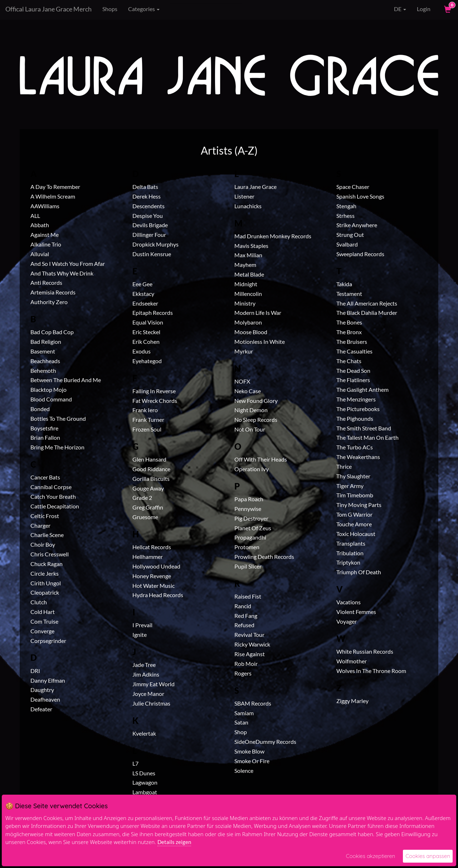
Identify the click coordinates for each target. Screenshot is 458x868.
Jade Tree (144, 665)
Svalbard (347, 244)
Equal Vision (148, 322)
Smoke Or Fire (252, 761)
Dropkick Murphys (155, 244)
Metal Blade (249, 274)
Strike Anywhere (357, 225)
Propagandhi (250, 537)
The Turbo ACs (355, 447)
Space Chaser (353, 187)
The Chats (349, 361)
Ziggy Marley (352, 701)
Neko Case (248, 391)
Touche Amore (354, 524)
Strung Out (350, 235)
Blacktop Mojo (48, 389)
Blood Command (51, 399)
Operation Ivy (252, 469)
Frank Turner (148, 420)
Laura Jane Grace (255, 187)
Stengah (346, 206)
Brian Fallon (45, 437)
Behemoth (43, 370)
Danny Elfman (48, 680)
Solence (244, 771)
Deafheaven (45, 699)
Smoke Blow (249, 751)
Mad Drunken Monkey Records (273, 236)
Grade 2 (142, 498)
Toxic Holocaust (356, 534)
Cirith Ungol (46, 583)
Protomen (247, 547)
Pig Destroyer (251, 518)
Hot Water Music (154, 586)
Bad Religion (46, 342)
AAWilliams (45, 206)
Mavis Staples (251, 246)
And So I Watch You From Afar (68, 264)
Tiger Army (350, 486)
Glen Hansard (149, 459)
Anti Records (46, 282)
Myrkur (244, 351)
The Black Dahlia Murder (367, 313)
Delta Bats (145, 187)
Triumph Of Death (359, 572)
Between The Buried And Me (66, 380)
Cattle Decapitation (55, 506)
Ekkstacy (143, 294)
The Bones (349, 322)
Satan (241, 722)
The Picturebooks (358, 409)
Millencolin (248, 294)
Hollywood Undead (156, 566)
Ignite (140, 635)
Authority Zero (49, 302)
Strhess (345, 216)
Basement (43, 351)
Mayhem (245, 265)
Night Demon (251, 410)
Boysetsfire (44, 428)
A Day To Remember (55, 187)
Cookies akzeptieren (371, 856)
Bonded (40, 409)
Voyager (347, 621)
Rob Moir (246, 664)
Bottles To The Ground (58, 418)
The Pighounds (355, 418)
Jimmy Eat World (154, 684)
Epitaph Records (153, 313)
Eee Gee (142, 284)
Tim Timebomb (355, 495)
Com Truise (44, 621)
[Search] (206, 9)
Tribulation (350, 553)
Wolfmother (352, 661)
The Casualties (354, 351)
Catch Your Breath (53, 496)
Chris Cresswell (50, 554)
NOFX (242, 381)
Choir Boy (43, 544)
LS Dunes (144, 773)
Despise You (148, 216)
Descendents (148, 206)
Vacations (349, 602)
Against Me (45, 235)
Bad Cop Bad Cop (52, 332)
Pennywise (248, 509)
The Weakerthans (358, 457)
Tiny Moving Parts (359, 505)
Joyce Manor (148, 694)
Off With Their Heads (261, 459)
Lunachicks (248, 206)
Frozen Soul (147, 429)
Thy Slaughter (353, 476)
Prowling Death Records (264, 557)
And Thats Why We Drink (62, 273)
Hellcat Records (152, 547)
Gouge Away (148, 488)
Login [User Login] (424, 9)
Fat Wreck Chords (155, 401)
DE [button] (395, 9)
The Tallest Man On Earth (367, 437)
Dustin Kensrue (152, 254)
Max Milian (248, 255)
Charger (40, 525)
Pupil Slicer (248, 566)
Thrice (344, 466)
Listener (244, 196)
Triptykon (348, 562)
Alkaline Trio (46, 244)
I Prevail (142, 625)
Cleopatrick (45, 592)
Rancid (243, 606)
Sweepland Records (360, 254)
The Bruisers (352, 342)
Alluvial (40, 254)
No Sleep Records (256, 420)
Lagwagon (145, 782)
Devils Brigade (150, 225)
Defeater (41, 709)
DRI (35, 671)
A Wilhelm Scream (53, 196)
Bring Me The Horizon (57, 447)
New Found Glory (256, 401)
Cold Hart (43, 612)
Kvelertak (144, 733)
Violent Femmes (356, 612)
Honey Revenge (152, 576)
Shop (241, 732)
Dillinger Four (149, 235)
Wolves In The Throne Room (371, 671)
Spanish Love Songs (360, 196)
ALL (35, 216)
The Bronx (349, 332)
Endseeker (145, 303)
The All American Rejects (367, 303)
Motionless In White (260, 342)
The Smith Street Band (364, 428)
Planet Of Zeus (253, 528)
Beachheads (45, 361)
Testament (349, 294)
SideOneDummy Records (265, 742)
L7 (135, 763)
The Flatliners (353, 380)
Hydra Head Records (158, 595)
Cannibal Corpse (51, 487)
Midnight (246, 284)
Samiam (244, 713)
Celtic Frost (45, 516)
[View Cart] (447, 9)
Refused (244, 625)
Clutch (39, 602)
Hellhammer (148, 557)
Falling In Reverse (154, 391)
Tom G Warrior (354, 514)
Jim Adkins (146, 674)
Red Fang (246, 616)
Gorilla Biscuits (151, 479)
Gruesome (145, 517)
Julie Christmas (151, 703)
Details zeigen (174, 842)
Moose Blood (251, 332)
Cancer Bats (45, 477)
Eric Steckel (146, 332)
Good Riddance (151, 469)
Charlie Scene (47, 535)
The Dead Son (353, 370)
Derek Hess (147, 196)
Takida (344, 284)
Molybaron (248, 322)
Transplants (351, 543)
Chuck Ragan (47, 564)
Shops (110, 9)
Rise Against (250, 654)
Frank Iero (145, 410)
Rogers (243, 673)
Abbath (40, 225)
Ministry (245, 303)
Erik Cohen (146, 342)
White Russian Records (365, 651)
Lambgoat (145, 792)
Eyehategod (147, 361)
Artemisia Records (53, 292)
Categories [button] (144, 9)
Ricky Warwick (252, 644)
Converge (42, 631)
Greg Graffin (148, 507)
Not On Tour (250, 429)
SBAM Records (253, 703)
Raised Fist (248, 596)
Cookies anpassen (428, 856)
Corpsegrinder (48, 641)
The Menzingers (356, 399)
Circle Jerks (45, 573)
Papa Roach (249, 499)
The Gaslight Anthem (362, 389)
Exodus (142, 351)
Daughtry (42, 690)
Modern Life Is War (258, 313)
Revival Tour (249, 635)
